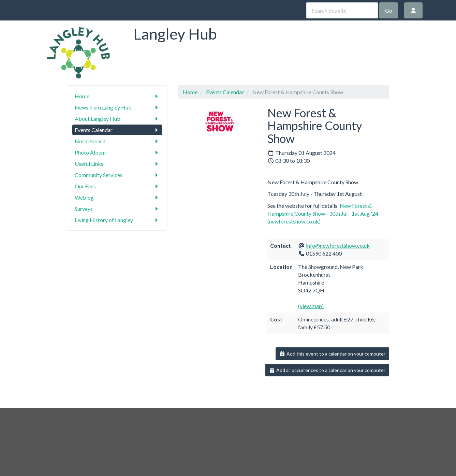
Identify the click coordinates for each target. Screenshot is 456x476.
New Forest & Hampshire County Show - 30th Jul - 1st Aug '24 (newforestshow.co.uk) (323, 213)
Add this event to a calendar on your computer (332, 354)
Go (389, 10)
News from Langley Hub (117, 107)
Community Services (117, 175)
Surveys (117, 209)
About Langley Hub (117, 119)
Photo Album (117, 152)
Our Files (117, 186)
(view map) (311, 306)
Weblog (117, 197)
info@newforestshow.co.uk (338, 246)
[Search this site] (342, 10)
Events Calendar (117, 130)
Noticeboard (117, 141)
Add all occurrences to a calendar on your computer (327, 370)
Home (117, 96)
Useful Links (117, 164)
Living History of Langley (117, 220)
